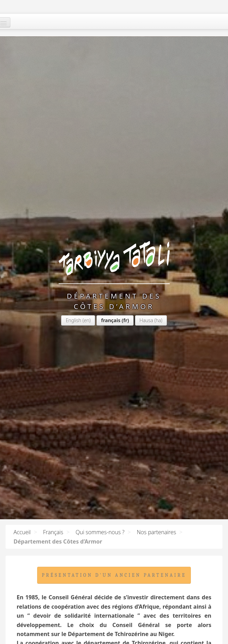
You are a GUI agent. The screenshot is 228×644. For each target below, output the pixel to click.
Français (53, 532)
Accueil (22, 532)
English (26, 138)
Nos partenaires (156, 532)
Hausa (99, 138)
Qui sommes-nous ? (100, 532)
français (64, 138)
